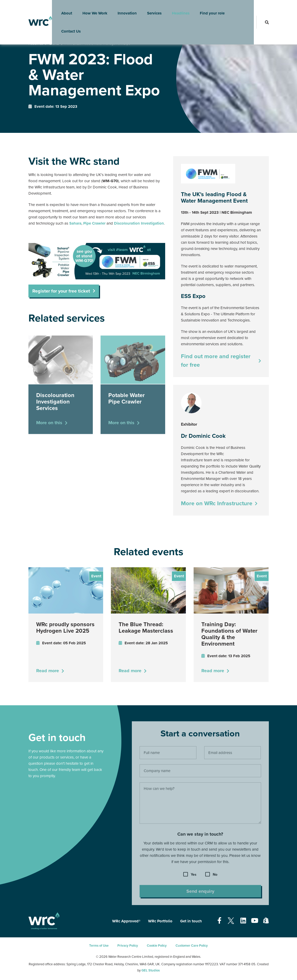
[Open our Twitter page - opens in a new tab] (231, 921)
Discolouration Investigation (139, 223)
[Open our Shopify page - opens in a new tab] (266, 921)
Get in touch (191, 921)
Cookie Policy (157, 946)
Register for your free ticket (61, 291)
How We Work (92, 9)
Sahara (75, 223)
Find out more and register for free (216, 361)
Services (151, 9)
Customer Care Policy (192, 946)
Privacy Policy (128, 946)
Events (54, 44)
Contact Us (68, 27)
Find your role (209, 9)
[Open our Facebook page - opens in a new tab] (219, 921)
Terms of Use (99, 946)
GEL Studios (151, 970)
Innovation (124, 9)
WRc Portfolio (160, 921)
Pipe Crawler (94, 223)
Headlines (177, 9)
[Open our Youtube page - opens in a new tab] (255, 921)
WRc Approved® (126, 921)
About (63, 9)
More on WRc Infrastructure (217, 503)
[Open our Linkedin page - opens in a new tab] (243, 921)
